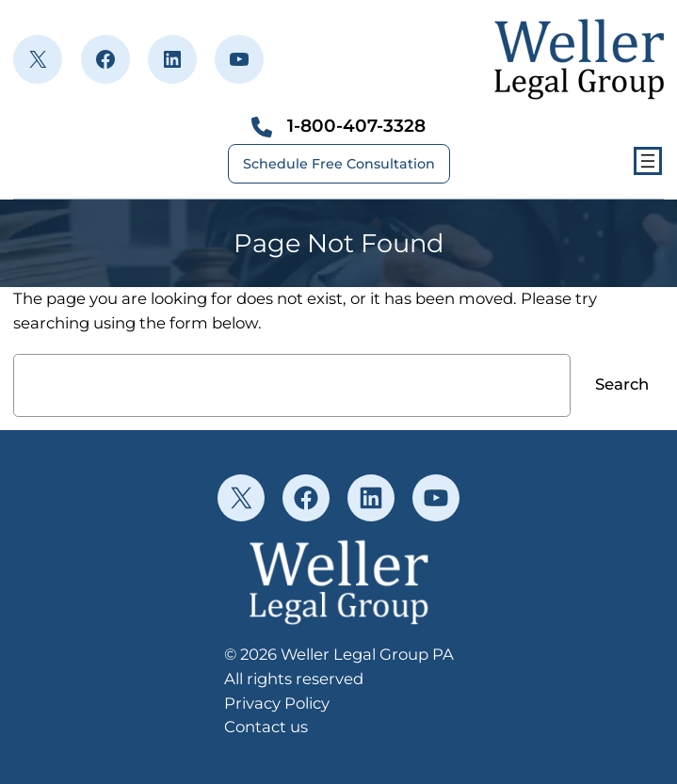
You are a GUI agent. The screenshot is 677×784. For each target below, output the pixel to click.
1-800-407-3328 (356, 126)
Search (622, 384)
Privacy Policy (277, 703)
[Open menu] (648, 161)
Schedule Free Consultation (339, 164)
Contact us (266, 727)
